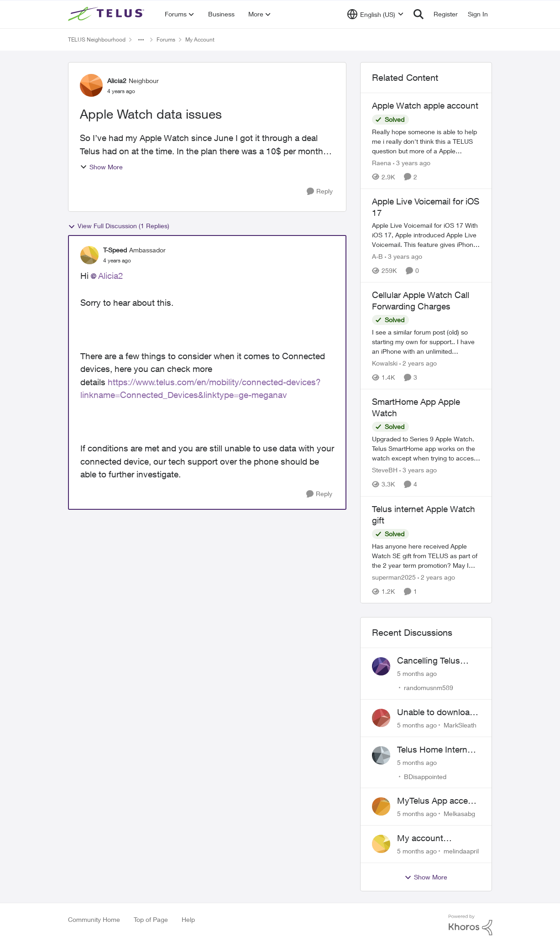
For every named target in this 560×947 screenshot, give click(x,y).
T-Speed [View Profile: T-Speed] (115, 250)
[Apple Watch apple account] (426, 141)
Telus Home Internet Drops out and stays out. (436, 750)
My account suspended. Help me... (430, 838)
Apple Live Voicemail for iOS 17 (426, 207)
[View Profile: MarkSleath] (381, 718)
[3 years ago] (412, 163)
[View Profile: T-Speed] (89, 255)
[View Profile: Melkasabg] (381, 806)
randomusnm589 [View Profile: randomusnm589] (429, 688)
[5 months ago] (417, 673)
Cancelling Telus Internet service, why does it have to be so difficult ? (437, 661)
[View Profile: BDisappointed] (381, 755)
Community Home (94, 919)
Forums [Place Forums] (166, 39)
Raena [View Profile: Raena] (382, 163)
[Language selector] (375, 14)
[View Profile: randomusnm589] (381, 666)
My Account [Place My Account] (200, 39)
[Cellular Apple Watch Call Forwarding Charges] (426, 342)
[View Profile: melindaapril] (381, 844)
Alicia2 (111, 276)
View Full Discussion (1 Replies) (119, 226)
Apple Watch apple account (425, 105)
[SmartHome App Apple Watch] (426, 449)
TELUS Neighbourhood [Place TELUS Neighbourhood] (97, 39)
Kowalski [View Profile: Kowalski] (385, 363)
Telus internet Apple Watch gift (424, 515)
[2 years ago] (418, 363)
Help (188, 919)
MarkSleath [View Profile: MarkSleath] (460, 725)
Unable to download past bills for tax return (436, 712)
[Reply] (320, 191)
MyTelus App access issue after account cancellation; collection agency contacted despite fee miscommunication (439, 801)
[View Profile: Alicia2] (91, 85)
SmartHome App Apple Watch (416, 407)
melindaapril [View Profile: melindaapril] (461, 851)
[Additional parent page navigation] (141, 40)
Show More (101, 167)
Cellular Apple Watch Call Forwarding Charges (421, 301)
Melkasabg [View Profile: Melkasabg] (459, 814)
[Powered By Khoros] (471, 925)
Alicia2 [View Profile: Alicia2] (117, 81)
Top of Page (151, 919)
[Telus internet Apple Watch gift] (426, 556)
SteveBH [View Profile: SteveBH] (385, 470)
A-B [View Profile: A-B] (377, 256)
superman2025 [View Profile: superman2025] (394, 577)
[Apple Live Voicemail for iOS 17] (426, 235)
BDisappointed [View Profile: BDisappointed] (425, 776)
